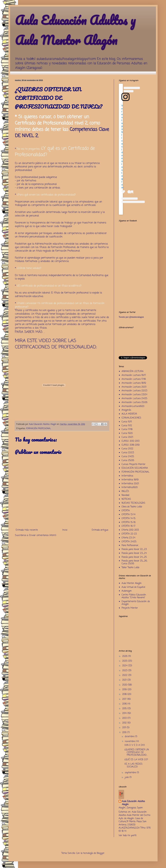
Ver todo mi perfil (127, 836)
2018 (125, 694)
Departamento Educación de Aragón (136, 603)
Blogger (101, 853)
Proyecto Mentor (130, 608)
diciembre (130, 737)
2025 (125, 661)
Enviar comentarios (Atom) (43, 535)
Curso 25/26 (128, 460)
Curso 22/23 (128, 453)
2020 (125, 685)
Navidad (125, 495)
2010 (125, 733)
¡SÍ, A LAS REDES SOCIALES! (133, 765)
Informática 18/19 (130, 480)
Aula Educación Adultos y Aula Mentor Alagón (75, 30)
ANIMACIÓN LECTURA (133, 371)
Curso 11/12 (127, 426)
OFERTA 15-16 (129, 522)
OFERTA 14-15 (128, 519)
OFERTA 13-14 (128, 515)
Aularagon (127, 591)
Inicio (65, 530)
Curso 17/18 (127, 429)
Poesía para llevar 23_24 (134, 553)
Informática (127, 476)
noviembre (130, 741)
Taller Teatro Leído (130, 568)
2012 (125, 723)
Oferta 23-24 (128, 538)
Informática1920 (130, 487)
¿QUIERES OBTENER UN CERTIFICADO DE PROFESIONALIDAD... (137, 753)
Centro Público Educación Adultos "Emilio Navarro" (134, 596)
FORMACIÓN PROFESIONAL (39, 428)
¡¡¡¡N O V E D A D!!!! (135, 745)
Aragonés (126, 410)
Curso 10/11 (127, 422)
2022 (125, 675)
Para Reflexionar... (130, 545)
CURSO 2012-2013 (130, 441)
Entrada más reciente (27, 530)
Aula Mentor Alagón (132, 583)
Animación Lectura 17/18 (134, 379)
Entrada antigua (100, 530)
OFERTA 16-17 (128, 526)
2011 (124, 728)
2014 (125, 713)
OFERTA (126, 511)
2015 (125, 709)
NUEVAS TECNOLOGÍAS (133, 503)
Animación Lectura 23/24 (134, 395)
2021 (125, 680)
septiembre (131, 773)
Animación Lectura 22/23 (134, 391)
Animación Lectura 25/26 (134, 402)
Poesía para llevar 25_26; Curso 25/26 (134, 562)
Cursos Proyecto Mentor (133, 464)
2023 (125, 671)
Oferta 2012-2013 (130, 530)
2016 (125, 704)
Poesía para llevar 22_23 (134, 549)
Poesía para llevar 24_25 (134, 557)
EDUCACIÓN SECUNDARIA (135, 468)
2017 (125, 699)
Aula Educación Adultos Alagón (133, 803)
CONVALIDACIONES (131, 418)
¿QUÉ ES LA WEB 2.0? (136, 760)
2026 (125, 656)
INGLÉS (125, 491)
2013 (125, 718)
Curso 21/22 (127, 449)
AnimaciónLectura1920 (133, 406)
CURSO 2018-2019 (131, 445)
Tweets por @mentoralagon (131, 317)
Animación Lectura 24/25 (134, 399)
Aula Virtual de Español (133, 587)
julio (127, 777)
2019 (125, 690)
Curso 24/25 (128, 457)
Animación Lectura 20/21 (134, 387)
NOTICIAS (126, 499)
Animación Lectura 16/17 (134, 375)
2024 (125, 666)
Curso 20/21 (127, 437)
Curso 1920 (127, 433)
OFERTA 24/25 (129, 542)
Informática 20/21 (130, 484)
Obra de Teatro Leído (132, 507)
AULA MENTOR (129, 414)
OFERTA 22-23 (129, 534)
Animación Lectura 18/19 (134, 383)
